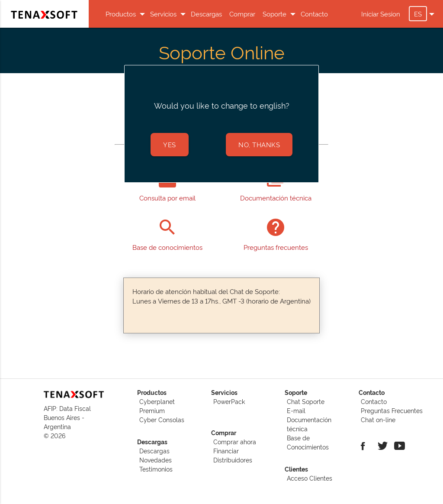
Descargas (206, 14)
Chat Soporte (306, 401)
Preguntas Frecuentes (392, 410)
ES (421, 14)
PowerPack (229, 401)
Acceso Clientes (310, 478)
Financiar (226, 451)
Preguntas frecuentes (276, 247)
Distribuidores (233, 460)
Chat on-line (378, 419)
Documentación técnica (276, 198)
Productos (122, 14)
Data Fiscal (75, 408)
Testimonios (156, 469)
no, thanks (259, 144)
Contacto (314, 14)
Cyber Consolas (162, 419)
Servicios (164, 14)
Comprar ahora (235, 441)
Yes (170, 144)
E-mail (296, 410)
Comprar (242, 14)
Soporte (276, 14)
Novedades (156, 460)
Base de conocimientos (167, 247)
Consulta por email (167, 198)
